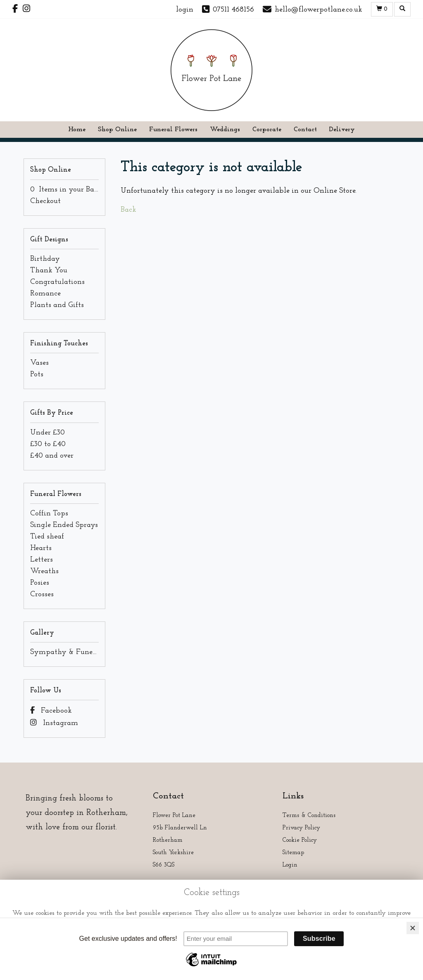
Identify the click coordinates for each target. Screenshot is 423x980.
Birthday (45, 259)
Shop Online (117, 130)
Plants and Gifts (57, 305)
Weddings (225, 130)
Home (77, 130)
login (185, 10)
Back (128, 210)
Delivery (342, 130)
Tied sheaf (47, 537)
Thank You (49, 270)
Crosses (42, 594)
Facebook (51, 711)
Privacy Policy (301, 828)
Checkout (45, 201)
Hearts (41, 548)
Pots (37, 374)
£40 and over (52, 456)
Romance (45, 294)
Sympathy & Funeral (66, 652)
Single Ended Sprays (64, 525)
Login (290, 865)
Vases (39, 363)
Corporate (267, 130)
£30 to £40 (48, 444)
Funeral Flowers (173, 130)
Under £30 (48, 433)
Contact (305, 130)
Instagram (54, 723)
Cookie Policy (300, 840)
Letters (42, 560)
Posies (40, 583)
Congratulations (57, 282)
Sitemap (293, 853)
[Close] (413, 928)
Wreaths (44, 571)
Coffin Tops (49, 514)
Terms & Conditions (309, 816)
